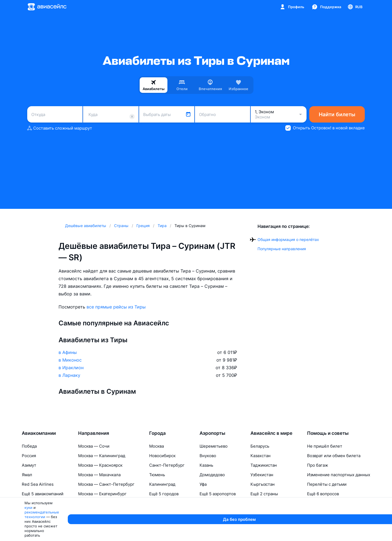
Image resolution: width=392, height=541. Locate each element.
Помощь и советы (328, 433)
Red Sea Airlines (38, 484)
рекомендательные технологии (94, 534)
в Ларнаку (69, 375)
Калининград (162, 484)
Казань (206, 465)
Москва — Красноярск (100, 465)
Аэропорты (212, 433)
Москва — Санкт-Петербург (106, 484)
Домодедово (212, 475)
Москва (157, 446)
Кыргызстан (263, 484)
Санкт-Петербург (167, 465)
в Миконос (70, 360)
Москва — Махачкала (99, 475)
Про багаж (318, 465)
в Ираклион (71, 368)
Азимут (29, 465)
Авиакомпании (39, 433)
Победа (29, 446)
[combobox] (55, 114)
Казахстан (261, 456)
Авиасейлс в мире (271, 433)
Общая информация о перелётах (288, 239)
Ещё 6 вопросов (323, 494)
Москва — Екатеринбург (102, 494)
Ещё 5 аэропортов (218, 494)
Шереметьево (214, 446)
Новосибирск (162, 456)
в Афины (68, 352)
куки (58, 534)
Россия (29, 456)
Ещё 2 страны (264, 494)
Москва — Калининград (102, 456)
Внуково (208, 456)
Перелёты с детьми (327, 484)
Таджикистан (264, 465)
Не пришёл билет (325, 446)
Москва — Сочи (94, 446)
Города (157, 433)
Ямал (27, 475)
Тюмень (157, 475)
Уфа (203, 484)
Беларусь (260, 446)
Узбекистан (262, 475)
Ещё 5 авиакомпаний (43, 494)
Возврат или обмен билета (334, 456)
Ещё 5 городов (164, 494)
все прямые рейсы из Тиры (116, 307)
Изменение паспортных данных (339, 475)
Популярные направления (282, 249)
